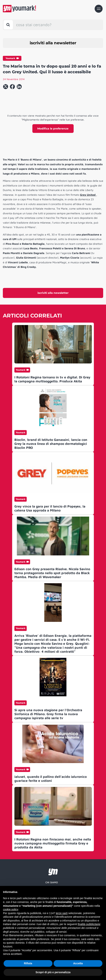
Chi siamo (52, 882)
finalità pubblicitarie (89, 924)
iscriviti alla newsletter (53, 43)
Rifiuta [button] (28, 963)
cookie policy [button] (11, 909)
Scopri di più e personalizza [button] (53, 972)
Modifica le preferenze (53, 129)
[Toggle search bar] (8, 25)
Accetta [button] (78, 963)
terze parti (62, 913)
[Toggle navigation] (99, 9)
